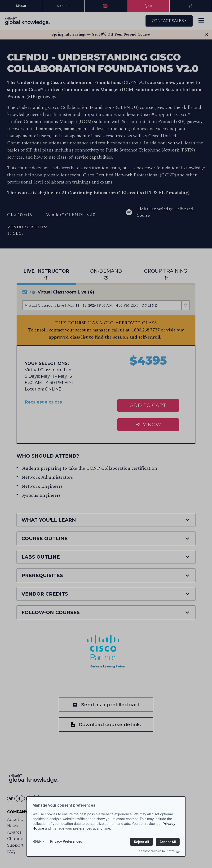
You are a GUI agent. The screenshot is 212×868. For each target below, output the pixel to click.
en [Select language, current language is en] (39, 841)
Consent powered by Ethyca (159, 851)
